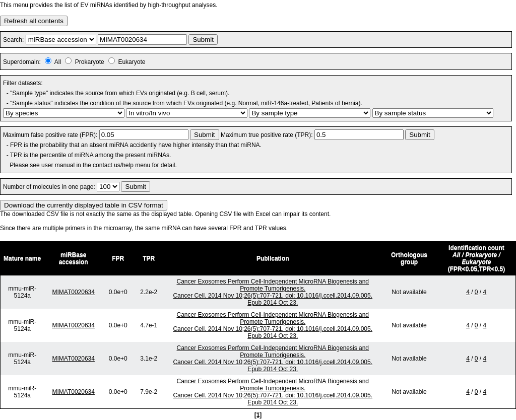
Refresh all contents (34, 21)
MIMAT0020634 (73, 292)
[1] (258, 415)
